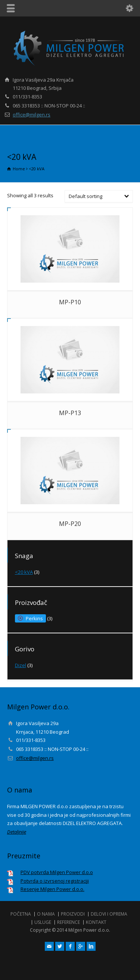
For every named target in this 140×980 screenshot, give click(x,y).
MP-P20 (70, 524)
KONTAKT (96, 922)
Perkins (34, 618)
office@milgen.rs (32, 115)
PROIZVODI (73, 914)
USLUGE (43, 922)
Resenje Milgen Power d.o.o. (52, 889)
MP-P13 (70, 413)
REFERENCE (69, 922)
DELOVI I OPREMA (109, 914)
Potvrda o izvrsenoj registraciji (55, 881)
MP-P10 (70, 302)
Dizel (21, 665)
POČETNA (21, 914)
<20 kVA (24, 572)
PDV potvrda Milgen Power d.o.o (57, 872)
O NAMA (46, 914)
